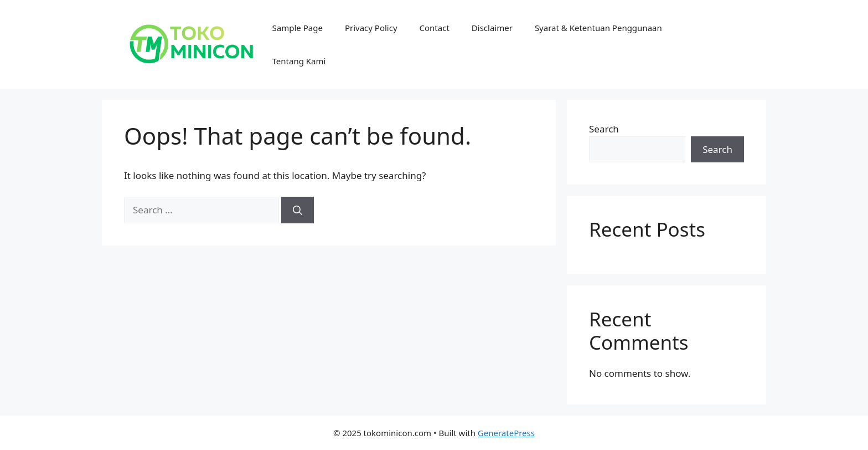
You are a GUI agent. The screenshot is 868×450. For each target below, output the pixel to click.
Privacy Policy (371, 28)
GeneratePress (506, 433)
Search (604, 129)
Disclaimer (492, 28)
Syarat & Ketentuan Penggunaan (598, 28)
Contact (435, 28)
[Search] (298, 210)
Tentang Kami (299, 61)
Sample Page (298, 28)
